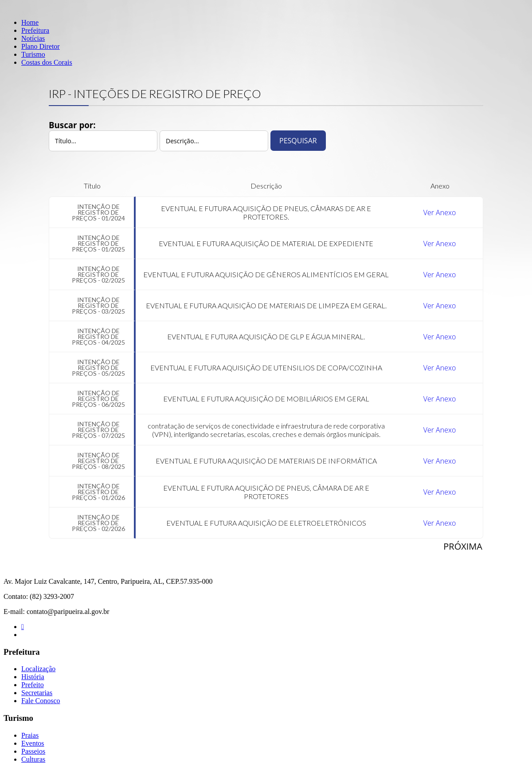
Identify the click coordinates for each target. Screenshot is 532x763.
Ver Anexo (440, 212)
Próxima (463, 546)
